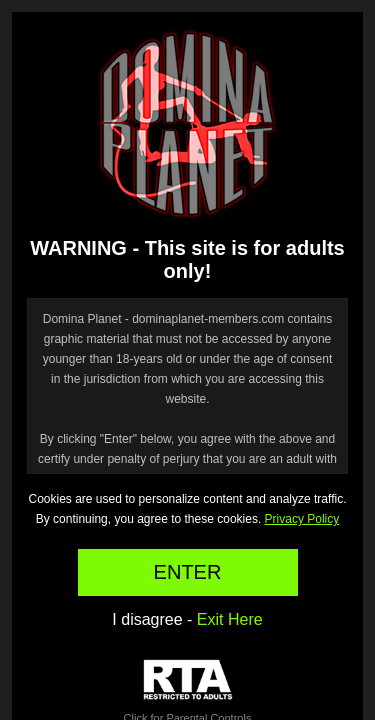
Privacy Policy (302, 519)
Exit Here (230, 619)
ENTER (188, 572)
